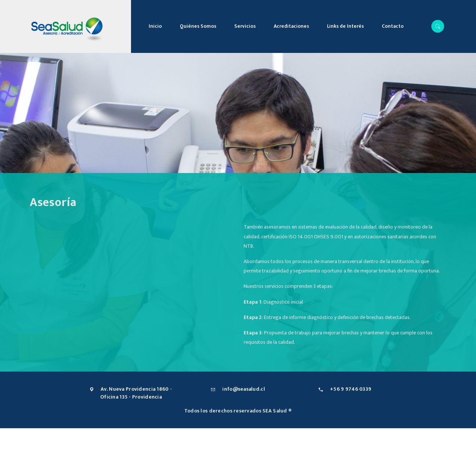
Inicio (155, 26)
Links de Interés (345, 26)
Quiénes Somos (198, 26)
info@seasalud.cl (243, 389)
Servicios (245, 26)
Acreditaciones (291, 26)
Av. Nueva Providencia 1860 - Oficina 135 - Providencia (136, 393)
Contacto (393, 26)
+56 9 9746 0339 (351, 389)
